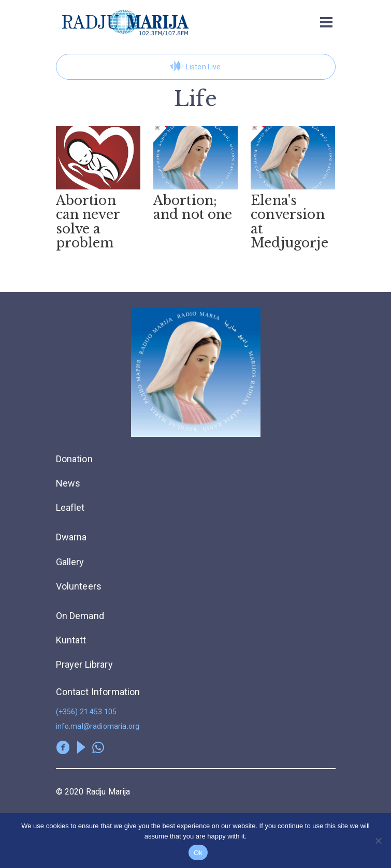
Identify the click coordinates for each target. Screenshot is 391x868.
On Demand (80, 616)
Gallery (70, 562)
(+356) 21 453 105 (86, 712)
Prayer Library (84, 664)
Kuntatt (71, 640)
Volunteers (79, 586)
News (68, 483)
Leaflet (70, 507)
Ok (198, 853)
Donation (74, 459)
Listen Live (196, 67)
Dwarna (71, 537)
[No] (378, 841)
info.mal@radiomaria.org (98, 726)
